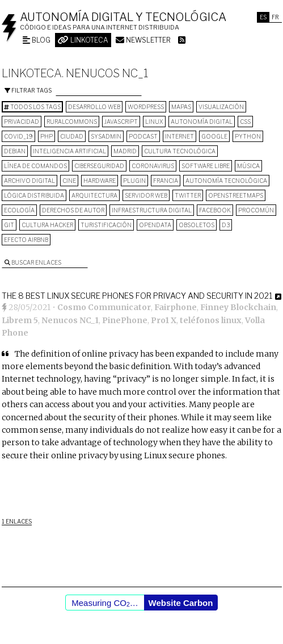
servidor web (146, 195)
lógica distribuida (34, 195)
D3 (226, 225)
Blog (37, 40)
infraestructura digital (152, 210)
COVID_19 (18, 136)
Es (263, 17)
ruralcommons (72, 122)
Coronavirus (153, 166)
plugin (134, 181)
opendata (155, 225)
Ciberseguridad (99, 166)
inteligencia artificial (69, 151)
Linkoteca (83, 40)
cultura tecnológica (180, 151)
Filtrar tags (28, 90)
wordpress (146, 107)
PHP (47, 136)
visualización (221, 107)
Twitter (188, 195)
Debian (15, 151)
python (248, 136)
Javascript (121, 122)
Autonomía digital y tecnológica (123, 17)
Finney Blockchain (238, 307)
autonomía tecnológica (226, 181)
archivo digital (29, 181)
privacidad (22, 122)
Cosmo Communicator (104, 307)
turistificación (106, 225)
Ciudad (72, 136)
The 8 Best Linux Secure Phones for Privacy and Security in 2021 (137, 296)
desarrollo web (94, 107)
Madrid (125, 151)
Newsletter (143, 40)
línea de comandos (35, 166)
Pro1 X (164, 320)
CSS (245, 122)
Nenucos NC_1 (70, 320)
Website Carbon (181, 603)
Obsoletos (197, 225)
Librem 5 (20, 320)
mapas (181, 107)
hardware (100, 181)
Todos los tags (32, 107)
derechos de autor (73, 210)
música (248, 166)
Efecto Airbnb (26, 240)
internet (179, 136)
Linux (154, 122)
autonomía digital (202, 122)
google (214, 136)
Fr (275, 17)
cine (69, 181)
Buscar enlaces (33, 262)
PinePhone (125, 320)
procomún (256, 210)
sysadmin (106, 136)
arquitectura (94, 195)
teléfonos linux (211, 320)
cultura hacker (47, 225)
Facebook (215, 210)
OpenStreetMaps (236, 195)
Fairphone (176, 307)
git (9, 225)
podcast (143, 136)
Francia (166, 181)
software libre (206, 166)
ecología (19, 210)
